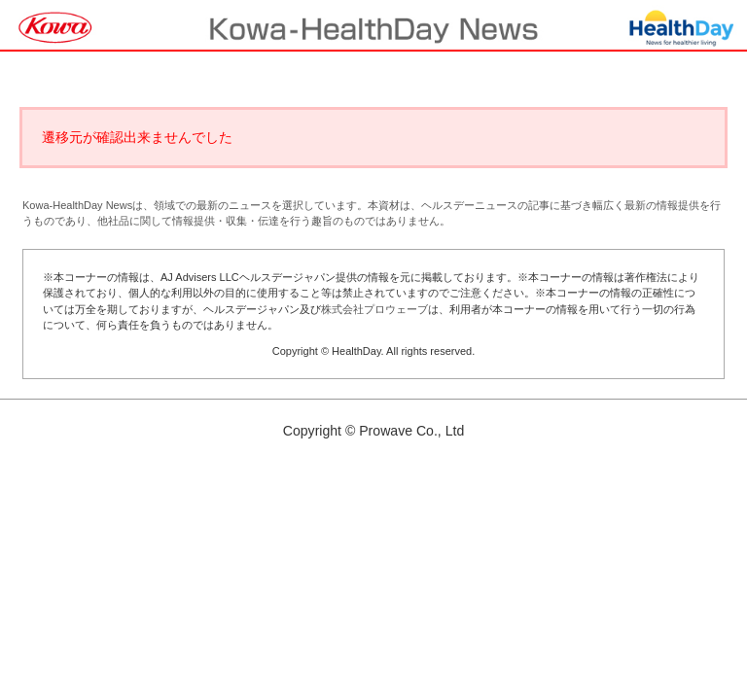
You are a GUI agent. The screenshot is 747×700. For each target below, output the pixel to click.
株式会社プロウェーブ (374, 309)
